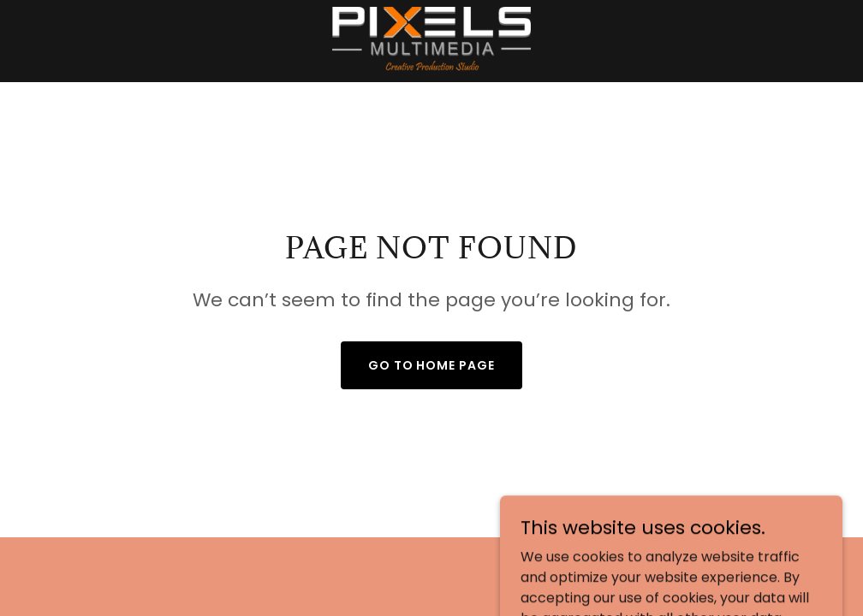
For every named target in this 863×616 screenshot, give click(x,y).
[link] (431, 41)
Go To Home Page (432, 365)
